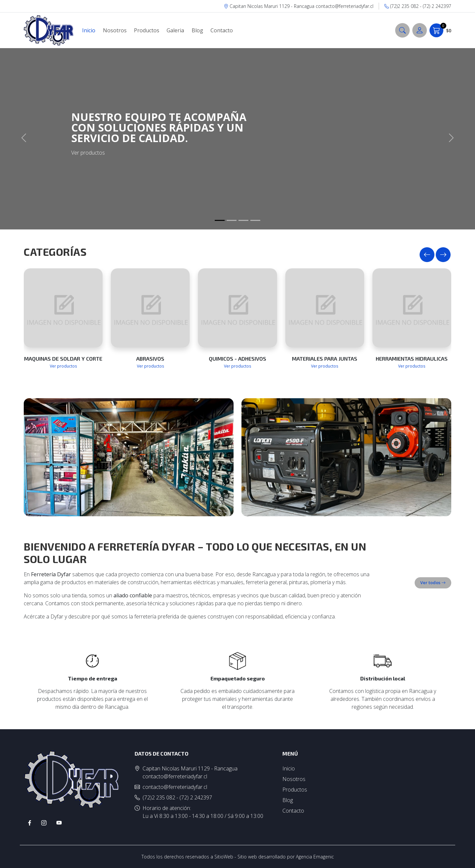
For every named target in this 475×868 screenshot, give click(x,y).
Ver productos (63, 366)
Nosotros (115, 30)
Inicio (89, 30)
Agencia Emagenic (315, 857)
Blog (197, 30)
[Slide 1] (220, 220)
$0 (440, 30)
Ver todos (433, 583)
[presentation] (427, 255)
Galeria (175, 30)
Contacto (222, 30)
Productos (147, 30)
